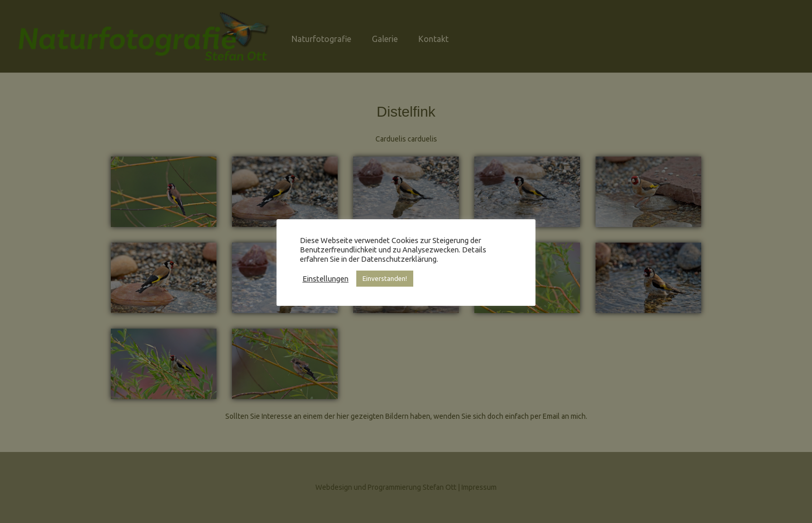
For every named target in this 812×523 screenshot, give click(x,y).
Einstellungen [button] (325, 279)
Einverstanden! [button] (385, 278)
